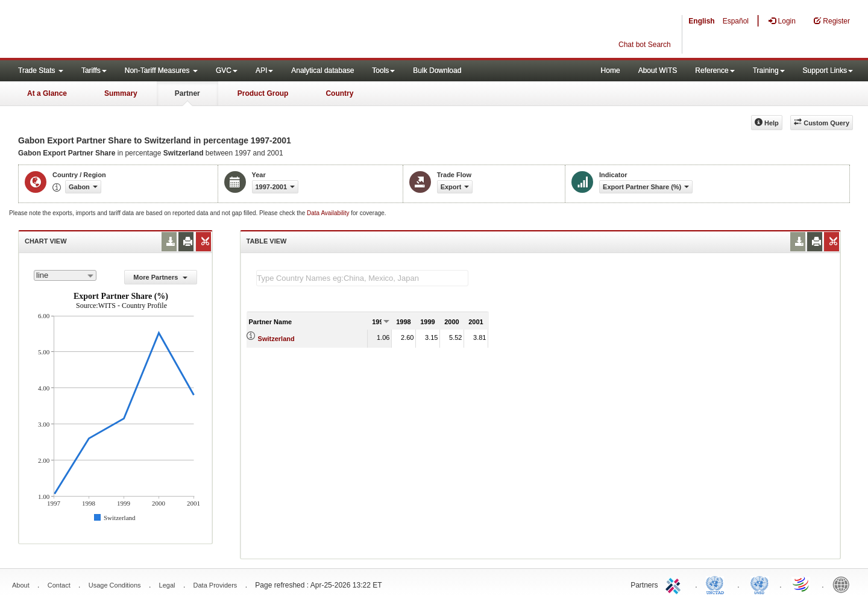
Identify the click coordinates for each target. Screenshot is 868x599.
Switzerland (276, 339)
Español (736, 21)
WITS (121, 30)
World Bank (844, 584)
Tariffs (94, 71)
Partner (187, 93)
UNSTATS (759, 584)
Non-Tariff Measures (161, 71)
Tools (383, 71)
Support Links (828, 71)
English (701, 21)
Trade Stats (41, 71)
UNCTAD (717, 584)
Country (339, 93)
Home (611, 71)
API (264, 71)
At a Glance (47, 93)
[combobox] (65, 275)
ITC (675, 584)
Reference (715, 71)
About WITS (658, 71)
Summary (121, 93)
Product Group (263, 93)
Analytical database (322, 71)
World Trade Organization (802, 584)
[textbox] (362, 278)
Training (769, 71)
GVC (227, 71)
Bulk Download (437, 71)
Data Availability (329, 213)
